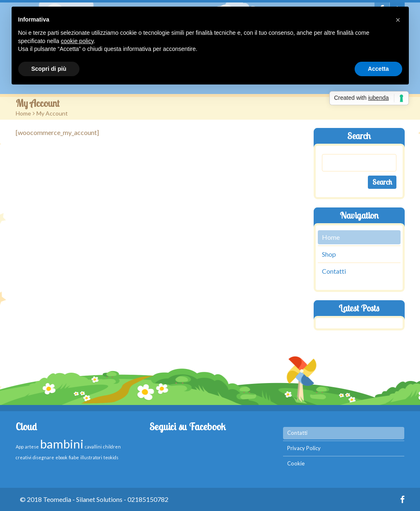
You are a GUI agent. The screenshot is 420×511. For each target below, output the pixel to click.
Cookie (296, 463)
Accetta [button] (378, 69)
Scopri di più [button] (49, 69)
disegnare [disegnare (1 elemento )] (43, 457)
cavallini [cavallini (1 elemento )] (93, 447)
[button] (398, 20)
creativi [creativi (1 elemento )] (24, 457)
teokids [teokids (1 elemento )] (111, 457)
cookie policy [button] (77, 41)
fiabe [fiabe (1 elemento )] (74, 457)
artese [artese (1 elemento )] (32, 447)
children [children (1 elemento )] (112, 447)
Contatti (334, 271)
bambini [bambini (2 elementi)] (62, 444)
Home (23, 113)
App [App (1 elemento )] (20, 447)
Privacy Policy (304, 448)
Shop (329, 254)
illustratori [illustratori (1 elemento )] (91, 457)
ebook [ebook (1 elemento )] (61, 457)
